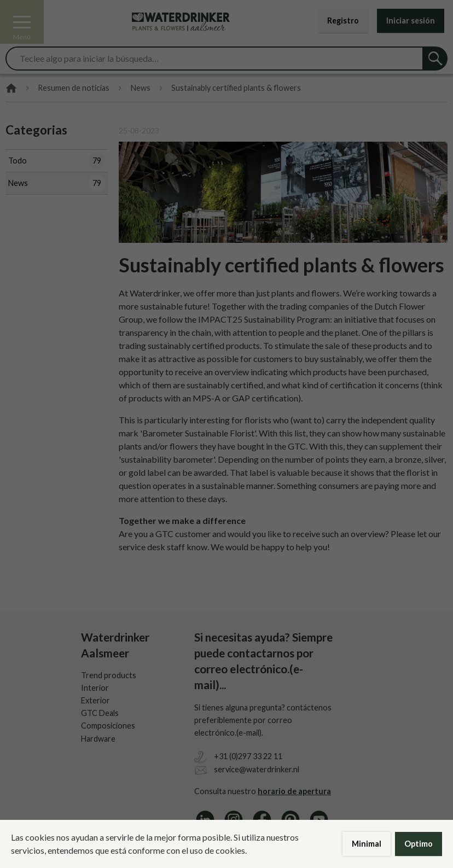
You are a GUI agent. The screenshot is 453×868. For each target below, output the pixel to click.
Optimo (419, 844)
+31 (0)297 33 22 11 (248, 756)
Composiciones (108, 726)
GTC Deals (100, 713)
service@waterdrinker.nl (257, 769)
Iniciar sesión (411, 21)
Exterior (95, 700)
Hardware (98, 739)
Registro (343, 21)
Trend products (109, 675)
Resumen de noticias (74, 88)
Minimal (367, 844)
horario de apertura (294, 791)
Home (11, 88)
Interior (95, 688)
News (141, 88)
